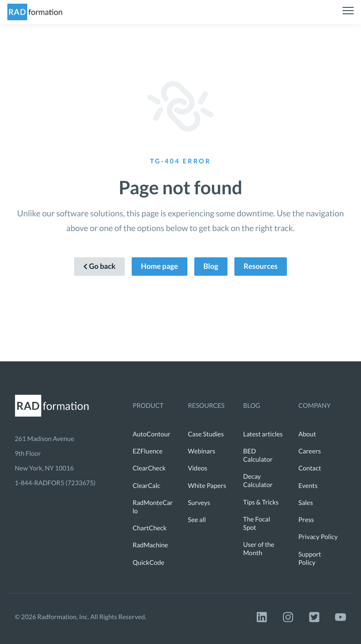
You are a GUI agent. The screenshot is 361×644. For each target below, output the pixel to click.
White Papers (207, 485)
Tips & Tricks (261, 502)
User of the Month (259, 548)
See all (197, 519)
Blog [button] (211, 266)
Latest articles (263, 434)
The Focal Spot (257, 523)
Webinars (201, 451)
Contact (310, 468)
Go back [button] (99, 266)
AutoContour (151, 434)
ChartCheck (150, 528)
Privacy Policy (318, 537)
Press (306, 519)
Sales (306, 502)
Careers (310, 451)
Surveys (199, 502)
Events (308, 485)
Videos (198, 468)
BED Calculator (258, 455)
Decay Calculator (258, 480)
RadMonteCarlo (153, 507)
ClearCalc (146, 485)
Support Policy (310, 558)
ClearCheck (149, 468)
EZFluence (148, 451)
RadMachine (150, 545)
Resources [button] (261, 266)
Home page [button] (160, 266)
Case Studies (206, 434)
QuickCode (148, 562)
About (307, 434)
